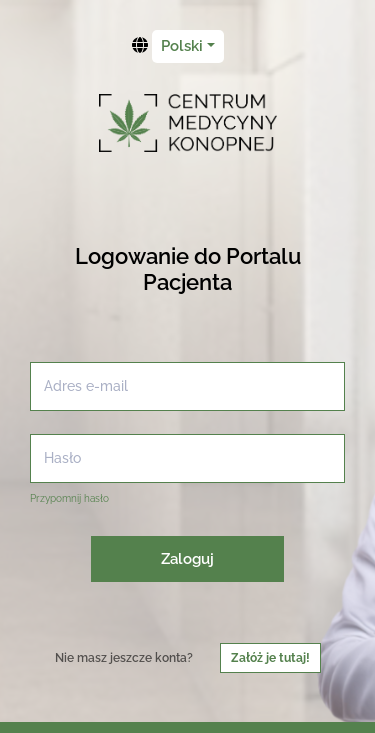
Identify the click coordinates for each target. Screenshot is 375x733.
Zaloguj (187, 559)
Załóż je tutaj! (270, 658)
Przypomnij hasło (69, 498)
